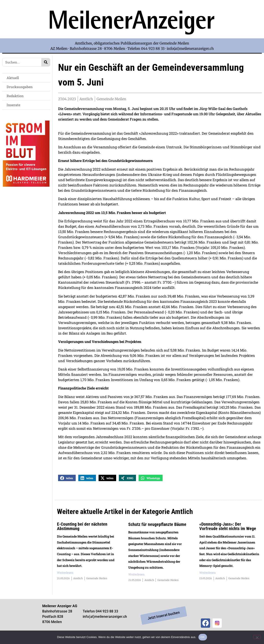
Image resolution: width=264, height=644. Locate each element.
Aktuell (14, 78)
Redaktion (16, 96)
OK (203, 637)
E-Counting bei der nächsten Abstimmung (82, 528)
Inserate (15, 105)
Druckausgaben (20, 87)
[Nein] (257, 637)
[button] (67, 480)
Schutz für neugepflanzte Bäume (157, 526)
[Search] (46, 62)
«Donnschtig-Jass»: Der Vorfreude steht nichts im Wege (228, 528)
